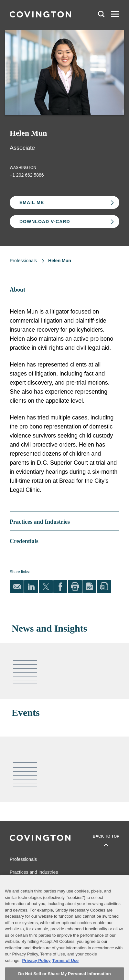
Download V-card (45, 222)
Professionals (23, 261)
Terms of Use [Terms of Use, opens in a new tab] (65, 971)
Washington (23, 168)
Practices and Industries (34, 872)
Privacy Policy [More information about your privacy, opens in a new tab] (36, 971)
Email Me (32, 202)
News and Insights (28, 885)
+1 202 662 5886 (27, 175)
